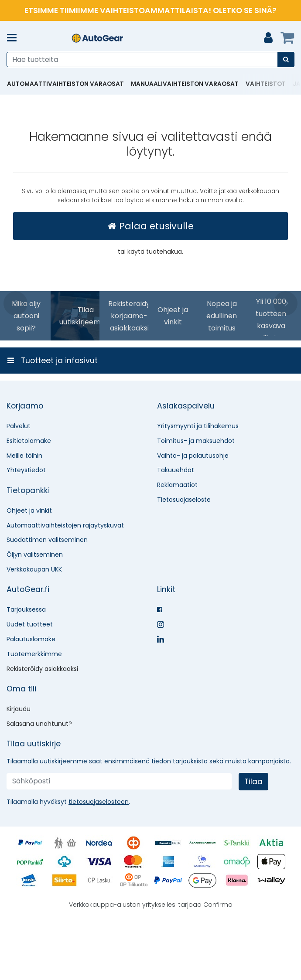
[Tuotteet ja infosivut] (14, 38)
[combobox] (150, 60)
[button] (99, 858)
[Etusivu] (97, 38)
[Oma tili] (268, 38)
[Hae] (286, 60)
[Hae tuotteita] (150, 60)
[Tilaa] (253, 838)
